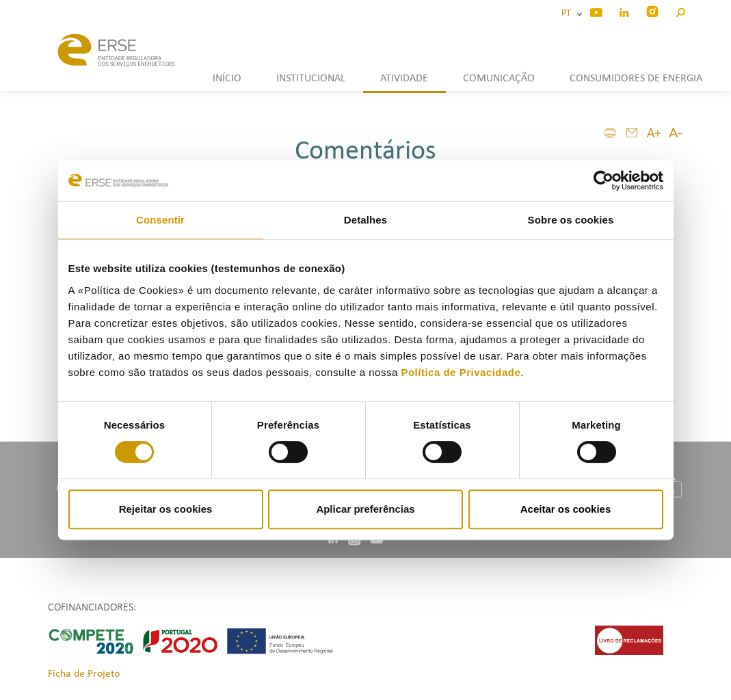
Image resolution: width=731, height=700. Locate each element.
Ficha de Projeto (84, 674)
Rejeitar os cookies (166, 509)
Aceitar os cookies (566, 509)
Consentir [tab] (160, 220)
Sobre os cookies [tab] (571, 220)
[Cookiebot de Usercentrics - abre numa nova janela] (603, 180)
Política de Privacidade (461, 372)
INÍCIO (227, 79)
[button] (680, 11)
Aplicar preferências (365, 509)
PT (568, 13)
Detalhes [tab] (365, 220)
